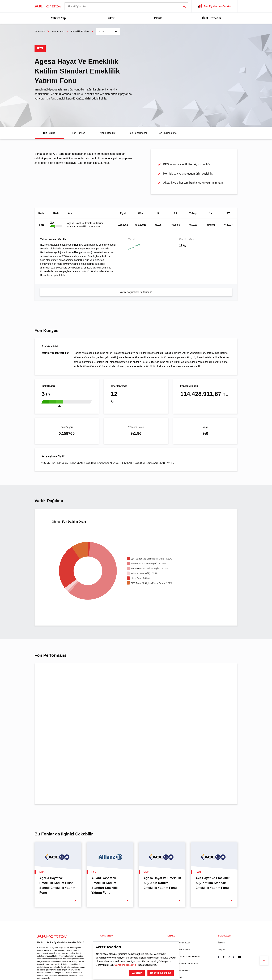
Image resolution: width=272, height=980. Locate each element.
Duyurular (138, 916)
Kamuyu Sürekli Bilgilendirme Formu (184, 923)
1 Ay (46, 672)
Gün (141, 213)
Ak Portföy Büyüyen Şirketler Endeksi (147, 925)
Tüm (79, 672)
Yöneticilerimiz (107, 923)
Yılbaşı (193, 213)
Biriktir (110, 18)
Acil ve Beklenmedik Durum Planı (183, 930)
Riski (56, 213)
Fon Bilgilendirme (167, 133)
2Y (228, 213)
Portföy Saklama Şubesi (178, 909)
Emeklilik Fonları (80, 32)
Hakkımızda (105, 916)
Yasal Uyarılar (106, 909)
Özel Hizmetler (211, 18)
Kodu (41, 213)
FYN (41, 225)
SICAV (137, 934)
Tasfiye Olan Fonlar (143, 941)
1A (158, 213)
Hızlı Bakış (49, 133)
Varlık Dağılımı (108, 133)
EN (224, 916)
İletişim (221, 909)
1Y (211, 213)
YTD (61, 672)
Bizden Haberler (141, 909)
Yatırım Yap (58, 18)
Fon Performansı (138, 133)
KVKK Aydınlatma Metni (178, 937)
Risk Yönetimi (106, 930)
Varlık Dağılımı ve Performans (136, 292)
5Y (73, 672)
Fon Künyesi (79, 133)
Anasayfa (40, 32)
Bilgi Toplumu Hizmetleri (178, 916)
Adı (70, 213)
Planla (158, 18)
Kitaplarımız (105, 937)
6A (176, 213)
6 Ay (54, 672)
